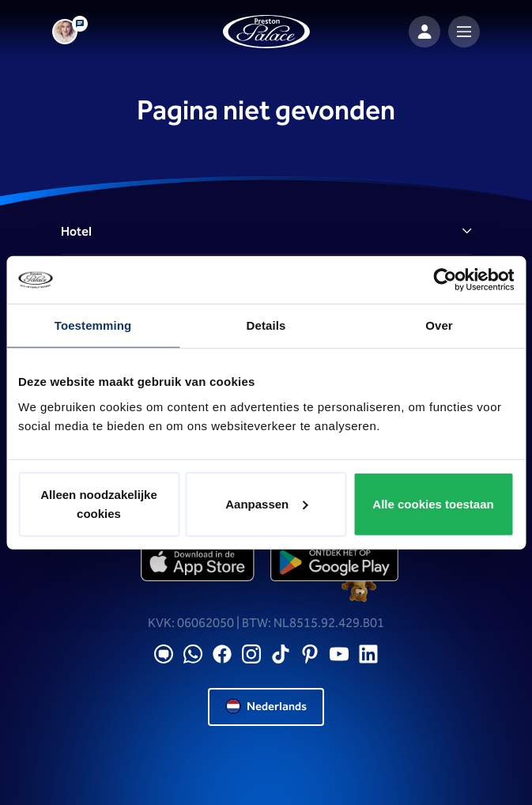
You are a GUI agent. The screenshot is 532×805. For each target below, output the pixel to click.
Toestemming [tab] (93, 325)
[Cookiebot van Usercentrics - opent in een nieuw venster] (445, 280)
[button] (266, 232)
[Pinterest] (310, 654)
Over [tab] (439, 325)
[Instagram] (251, 654)
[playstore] (334, 562)
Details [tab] (266, 325)
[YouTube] (339, 654)
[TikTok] (281, 654)
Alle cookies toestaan (433, 503)
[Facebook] (222, 654)
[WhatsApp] (193, 654)
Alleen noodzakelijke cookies (99, 503)
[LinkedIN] (368, 654)
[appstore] (198, 562)
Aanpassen (266, 503)
